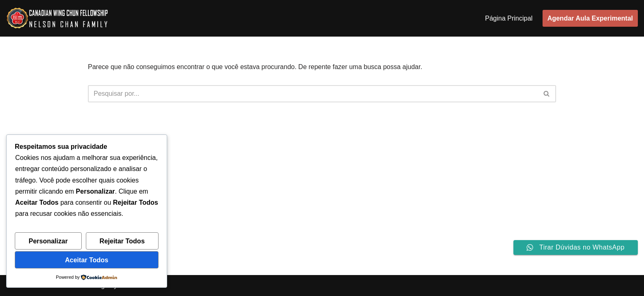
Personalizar (48, 241)
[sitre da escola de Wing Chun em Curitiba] (58, 18)
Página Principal (509, 18)
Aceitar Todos (87, 260)
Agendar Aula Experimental (590, 18)
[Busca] (313, 94)
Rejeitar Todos (122, 241)
